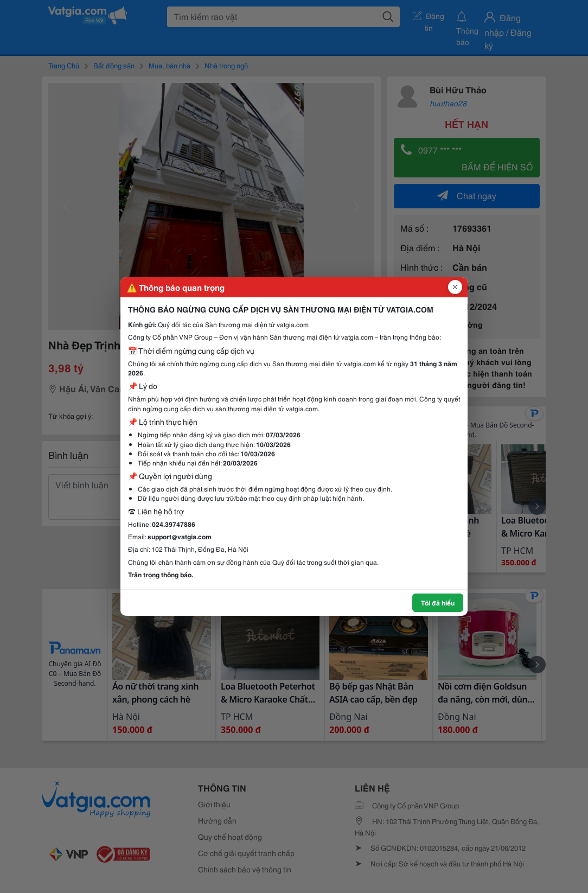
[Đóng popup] (455, 287)
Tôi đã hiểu (438, 602)
